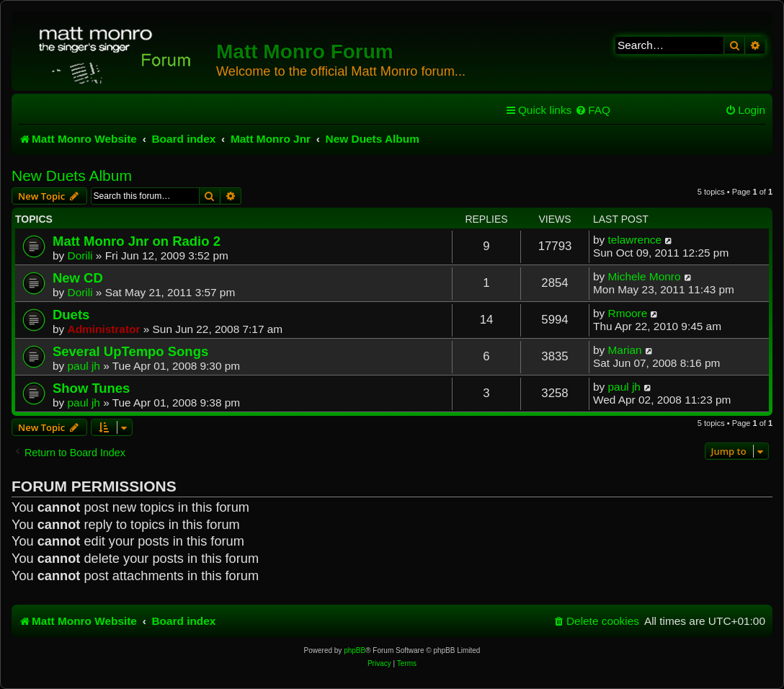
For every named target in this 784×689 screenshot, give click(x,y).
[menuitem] (593, 110)
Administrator (104, 329)
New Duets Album (72, 175)
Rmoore (628, 313)
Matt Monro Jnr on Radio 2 (137, 241)
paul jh (84, 366)
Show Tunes (91, 388)
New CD (78, 278)
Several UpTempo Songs (130, 351)
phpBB (355, 650)
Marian (625, 350)
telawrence (635, 240)
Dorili (80, 255)
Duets (71, 315)
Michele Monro (645, 276)
